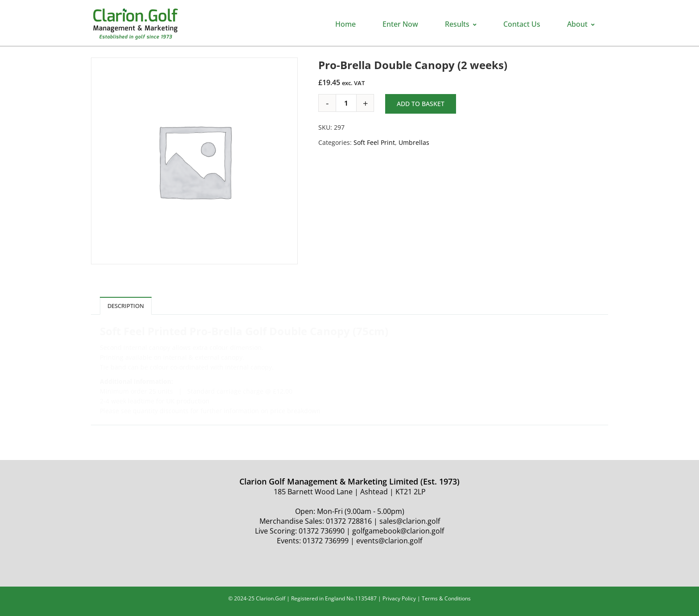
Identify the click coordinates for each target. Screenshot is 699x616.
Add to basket (421, 104)
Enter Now (400, 24)
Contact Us (522, 24)
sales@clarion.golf (410, 521)
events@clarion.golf (389, 541)
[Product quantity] (349, 103)
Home (345, 24)
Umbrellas (414, 142)
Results (461, 24)
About (581, 24)
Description (126, 306)
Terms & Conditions (446, 598)
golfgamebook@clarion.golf (398, 531)
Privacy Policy (399, 598)
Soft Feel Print (374, 142)
